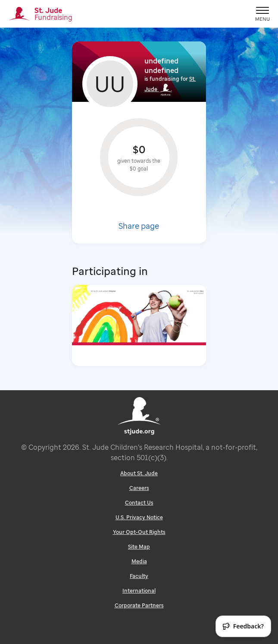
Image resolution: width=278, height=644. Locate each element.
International (139, 591)
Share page (139, 226)
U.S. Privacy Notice (139, 517)
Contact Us (139, 503)
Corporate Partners (139, 605)
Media (139, 561)
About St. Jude (139, 473)
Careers (139, 488)
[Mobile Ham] (262, 14)
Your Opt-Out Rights (139, 532)
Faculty (139, 576)
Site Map (139, 547)
